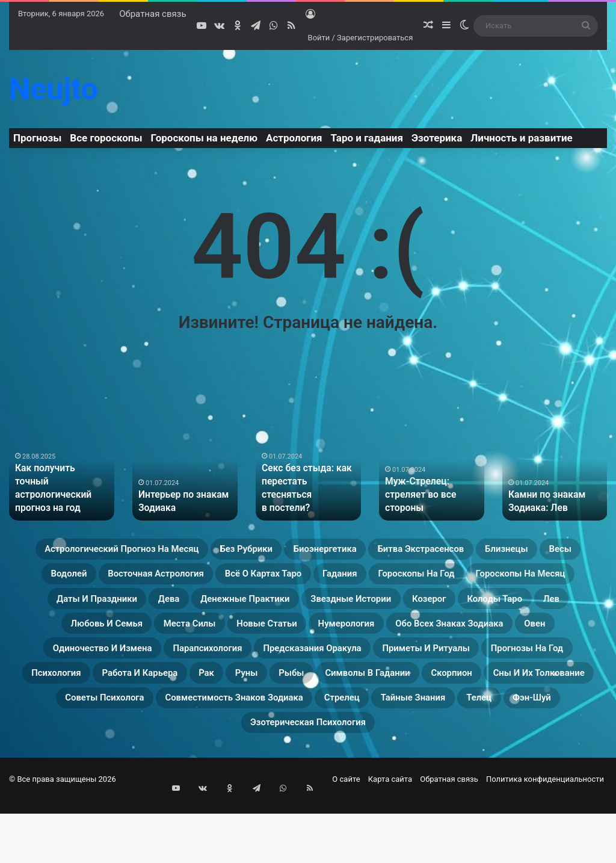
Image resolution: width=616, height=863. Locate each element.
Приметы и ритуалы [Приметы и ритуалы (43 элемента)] (384, 696)
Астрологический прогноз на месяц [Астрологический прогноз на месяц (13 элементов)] (136, 551)
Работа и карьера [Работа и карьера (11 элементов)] (166, 725)
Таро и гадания (367, 138)
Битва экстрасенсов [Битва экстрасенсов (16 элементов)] (525, 551)
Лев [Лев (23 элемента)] (351, 638)
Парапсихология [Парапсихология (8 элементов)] (98, 696)
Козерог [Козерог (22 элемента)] (195, 638)
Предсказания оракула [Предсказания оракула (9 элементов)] (235, 696)
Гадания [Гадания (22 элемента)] (553, 580)
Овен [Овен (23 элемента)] (417, 667)
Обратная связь (152, 14)
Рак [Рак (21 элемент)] (251, 725)
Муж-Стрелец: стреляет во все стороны (417, 496)
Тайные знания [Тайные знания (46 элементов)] (152, 782)
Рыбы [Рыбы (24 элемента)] (357, 725)
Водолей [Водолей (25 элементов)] (201, 580)
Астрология (294, 138)
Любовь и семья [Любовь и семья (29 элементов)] (434, 638)
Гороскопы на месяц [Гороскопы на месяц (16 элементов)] (207, 609)
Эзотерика (437, 138)
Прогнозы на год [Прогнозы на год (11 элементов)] (516, 696)
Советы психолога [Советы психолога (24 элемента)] (241, 753)
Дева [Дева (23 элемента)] (438, 609)
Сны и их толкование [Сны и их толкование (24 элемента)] (102, 753)
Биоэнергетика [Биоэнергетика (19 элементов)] (401, 551)
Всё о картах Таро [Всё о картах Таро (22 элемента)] (453, 580)
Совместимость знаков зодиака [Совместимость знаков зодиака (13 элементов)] (411, 753)
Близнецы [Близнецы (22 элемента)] (69, 580)
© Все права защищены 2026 (63, 841)
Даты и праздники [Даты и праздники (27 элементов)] (345, 609)
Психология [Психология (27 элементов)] (57, 725)
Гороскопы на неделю (205, 138)
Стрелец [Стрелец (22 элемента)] (551, 753)
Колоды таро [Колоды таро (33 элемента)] (279, 638)
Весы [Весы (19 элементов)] (137, 580)
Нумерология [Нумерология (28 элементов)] (171, 667)
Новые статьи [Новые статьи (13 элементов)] (69, 667)
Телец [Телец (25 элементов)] (236, 782)
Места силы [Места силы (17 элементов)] (541, 638)
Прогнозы (37, 138)
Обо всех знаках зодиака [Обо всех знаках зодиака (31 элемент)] (306, 667)
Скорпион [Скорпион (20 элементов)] (564, 725)
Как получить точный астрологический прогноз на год (58, 496)
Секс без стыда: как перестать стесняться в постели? (305, 496)
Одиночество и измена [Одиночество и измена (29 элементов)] (521, 667)
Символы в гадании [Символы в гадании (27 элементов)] (455, 725)
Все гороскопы (106, 138)
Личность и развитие (521, 138)
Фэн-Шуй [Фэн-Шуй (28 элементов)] (303, 782)
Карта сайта (390, 841)
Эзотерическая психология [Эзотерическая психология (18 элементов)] (430, 782)
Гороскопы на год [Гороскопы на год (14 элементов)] (71, 609)
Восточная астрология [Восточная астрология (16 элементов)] (314, 580)
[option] (62, 474)
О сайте (346, 841)
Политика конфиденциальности (545, 841)
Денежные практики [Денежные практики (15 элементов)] (536, 609)
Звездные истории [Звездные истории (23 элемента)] (94, 638)
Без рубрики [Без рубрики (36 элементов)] (299, 551)
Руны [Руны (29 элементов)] (301, 725)
